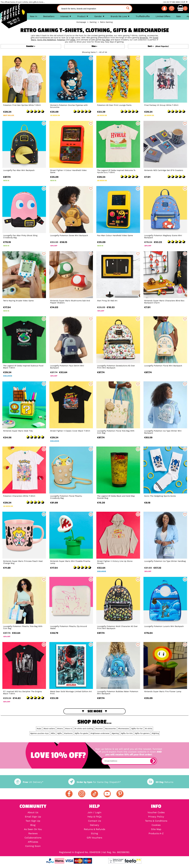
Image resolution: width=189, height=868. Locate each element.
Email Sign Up (33, 817)
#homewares (124, 729)
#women (99, 729)
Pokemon (61, 40)
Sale (178, 16)
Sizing (94, 833)
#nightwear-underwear (100, 733)
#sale (39, 729)
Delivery (94, 825)
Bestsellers (49, 16)
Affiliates (33, 842)
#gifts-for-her (137, 729)
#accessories (111, 729)
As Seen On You (33, 829)
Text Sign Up (33, 821)
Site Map (156, 829)
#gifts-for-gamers (142, 733)
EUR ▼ (185, 2)
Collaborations (33, 838)
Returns (160, 782)
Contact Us (94, 821)
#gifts (60, 733)
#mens (60, 729)
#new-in (69, 729)
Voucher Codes (156, 812)
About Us (33, 812)
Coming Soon (33, 846)
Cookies (156, 825)
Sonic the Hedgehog (47, 40)
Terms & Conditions (156, 821)
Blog (33, 825)
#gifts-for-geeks (82, 733)
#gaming (115, 733)
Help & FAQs (94, 817)
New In (34, 16)
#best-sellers (49, 729)
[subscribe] (153, 761)
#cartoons (68, 733)
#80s (53, 733)
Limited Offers (163, 16)
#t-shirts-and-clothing (84, 729)
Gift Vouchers (94, 838)
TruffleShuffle (143, 16)
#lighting (155, 733)
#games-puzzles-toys (39, 733)
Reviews (33, 833)
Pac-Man (106, 40)
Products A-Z (156, 833)
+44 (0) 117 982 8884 (171, 2)
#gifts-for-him (127, 733)
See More (95, 711)
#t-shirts (149, 729)
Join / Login (94, 812)
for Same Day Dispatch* (94, 782)
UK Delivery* (29, 782)
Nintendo (144, 38)
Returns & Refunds (94, 829)
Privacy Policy (156, 817)
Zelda (73, 40)
